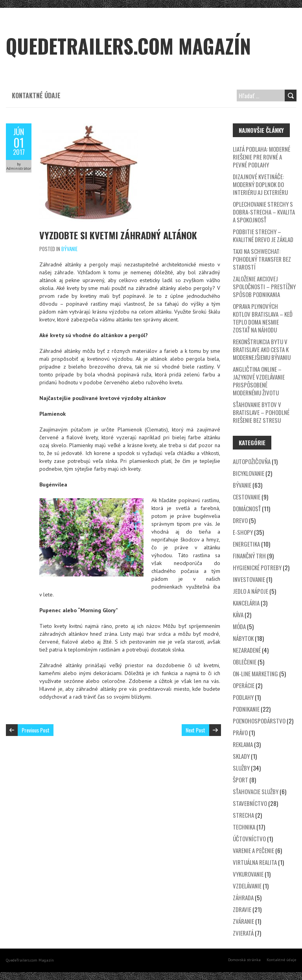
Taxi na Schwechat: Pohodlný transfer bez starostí (262, 259)
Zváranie (243, 921)
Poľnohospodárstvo (259, 721)
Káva (238, 615)
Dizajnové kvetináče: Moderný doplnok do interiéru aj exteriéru (260, 184)
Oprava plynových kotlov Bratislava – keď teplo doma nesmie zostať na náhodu (263, 318)
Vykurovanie (248, 874)
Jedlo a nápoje (250, 591)
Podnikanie (246, 709)
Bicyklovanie (249, 473)
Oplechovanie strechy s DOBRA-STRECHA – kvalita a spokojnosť (264, 212)
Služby (241, 768)
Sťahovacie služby (256, 791)
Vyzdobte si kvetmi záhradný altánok (118, 235)
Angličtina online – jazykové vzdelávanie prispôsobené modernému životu (259, 381)
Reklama (243, 744)
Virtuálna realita (255, 862)
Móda (239, 626)
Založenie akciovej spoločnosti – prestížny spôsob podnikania (264, 286)
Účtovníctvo (249, 839)
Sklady (241, 756)
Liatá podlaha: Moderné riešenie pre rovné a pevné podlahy (261, 157)
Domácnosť (247, 508)
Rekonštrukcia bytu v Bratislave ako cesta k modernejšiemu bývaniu (262, 349)
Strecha (243, 815)
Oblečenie (245, 662)
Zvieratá (243, 933)
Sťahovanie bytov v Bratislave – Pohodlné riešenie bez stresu (261, 412)
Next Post (195, 730)
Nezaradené (247, 650)
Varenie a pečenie (253, 850)
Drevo (240, 520)
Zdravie (242, 909)
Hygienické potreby (257, 567)
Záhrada (243, 897)
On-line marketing (255, 674)
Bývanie (69, 249)
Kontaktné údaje (36, 95)
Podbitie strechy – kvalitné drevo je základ (263, 235)
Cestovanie (247, 497)
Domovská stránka (244, 960)
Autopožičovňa (252, 461)
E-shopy (243, 532)
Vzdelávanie (247, 886)
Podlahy (243, 697)
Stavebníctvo (250, 803)
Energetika (246, 544)
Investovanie (249, 579)
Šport (240, 780)
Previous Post (36, 730)
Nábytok (243, 638)
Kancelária (246, 603)
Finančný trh (249, 556)
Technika (244, 827)
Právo (240, 732)
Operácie (244, 685)
